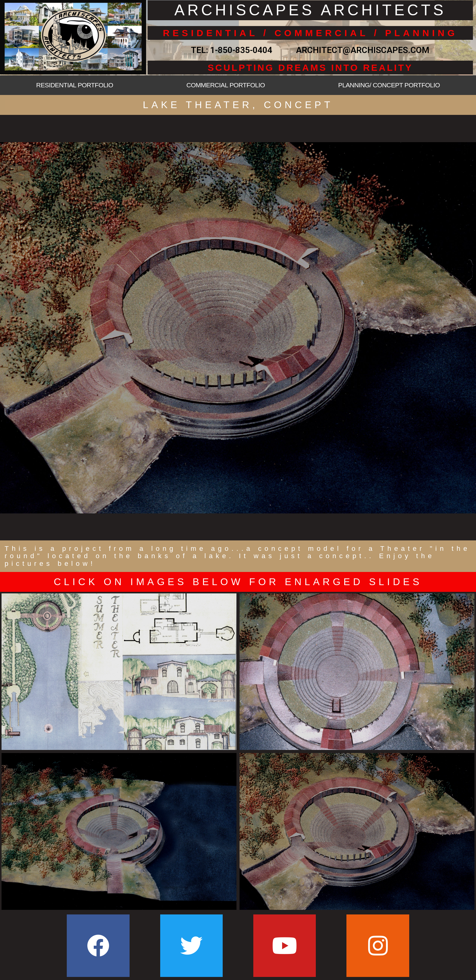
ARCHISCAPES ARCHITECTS (310, 10)
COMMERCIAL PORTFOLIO (225, 85)
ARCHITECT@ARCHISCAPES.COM (361, 50)
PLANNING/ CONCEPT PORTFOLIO (389, 85)
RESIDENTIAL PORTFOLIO (75, 85)
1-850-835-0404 (241, 50)
